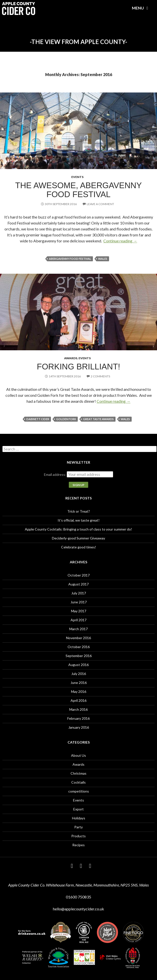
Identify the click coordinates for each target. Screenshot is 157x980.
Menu (141, 8)
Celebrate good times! (79, 547)
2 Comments (100, 376)
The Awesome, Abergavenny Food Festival (78, 190)
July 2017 (79, 593)
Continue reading (120, 241)
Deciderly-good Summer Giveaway (78, 538)
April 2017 (78, 620)
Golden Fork (66, 419)
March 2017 (78, 629)
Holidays (79, 818)
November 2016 (78, 638)
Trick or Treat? (79, 511)
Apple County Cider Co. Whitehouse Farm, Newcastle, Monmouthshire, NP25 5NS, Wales (78, 885)
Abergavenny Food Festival (70, 259)
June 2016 (79, 683)
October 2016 (79, 647)
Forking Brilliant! (78, 367)
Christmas (78, 773)
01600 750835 (78, 897)
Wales (103, 259)
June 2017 (79, 602)
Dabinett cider (38, 419)
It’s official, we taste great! (79, 520)
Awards (71, 358)
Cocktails (78, 782)
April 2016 (78, 700)
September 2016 (79, 656)
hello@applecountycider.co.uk (78, 909)
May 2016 (79, 691)
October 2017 (79, 575)
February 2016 (78, 718)
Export (78, 809)
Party (78, 827)
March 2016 (78, 709)
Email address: (55, 474)
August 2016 (78, 665)
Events (77, 177)
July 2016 (79, 674)
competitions (79, 791)
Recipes (78, 845)
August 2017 (78, 584)
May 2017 (79, 611)
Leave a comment (100, 204)
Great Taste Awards (98, 419)
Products (78, 836)
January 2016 (79, 727)
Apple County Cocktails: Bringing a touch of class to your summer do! (78, 529)
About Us (78, 755)
